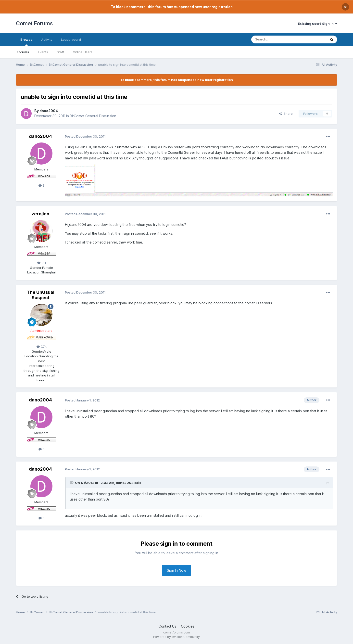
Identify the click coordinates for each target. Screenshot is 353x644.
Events (43, 52)
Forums (23, 52)
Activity (47, 39)
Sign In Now (176, 570)
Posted (85, 136)
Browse (26, 42)
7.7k (42, 347)
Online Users (83, 52)
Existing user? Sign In (317, 24)
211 (42, 263)
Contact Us (167, 626)
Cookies (188, 626)
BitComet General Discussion (93, 116)
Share (286, 114)
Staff (60, 52)
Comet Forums (34, 23)
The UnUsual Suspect (41, 295)
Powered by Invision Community (176, 637)
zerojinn (40, 214)
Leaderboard (71, 39)
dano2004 (49, 111)
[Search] (276, 39)
